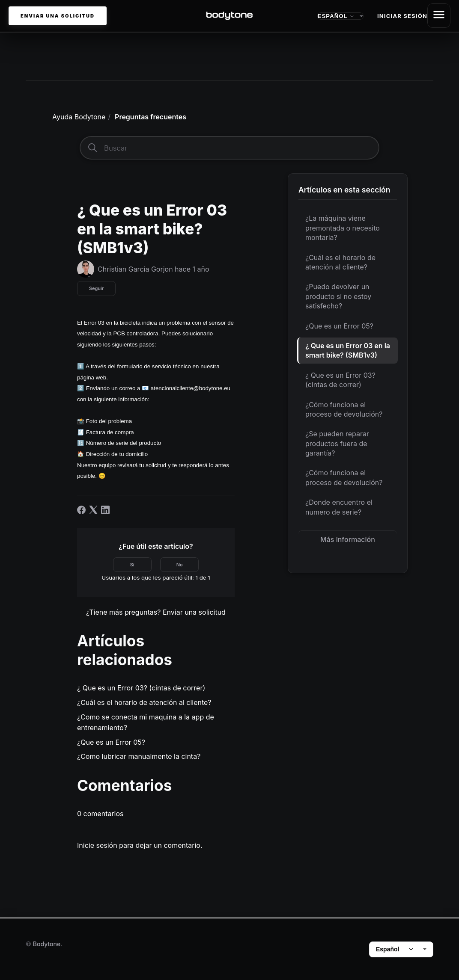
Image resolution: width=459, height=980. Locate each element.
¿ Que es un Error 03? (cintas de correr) (340, 382)
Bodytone (47, 944)
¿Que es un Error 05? (339, 328)
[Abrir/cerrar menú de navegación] (439, 17)
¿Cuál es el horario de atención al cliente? (340, 264)
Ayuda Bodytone (79, 118)
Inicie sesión (97, 847)
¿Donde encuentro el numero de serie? (339, 509)
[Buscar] (229, 150)
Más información (348, 541)
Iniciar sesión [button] (402, 17)
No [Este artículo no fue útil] (180, 566)
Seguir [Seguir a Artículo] (97, 290)
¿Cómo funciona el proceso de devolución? (344, 411)
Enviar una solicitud (58, 17)
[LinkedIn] (105, 512)
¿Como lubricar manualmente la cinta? (139, 758)
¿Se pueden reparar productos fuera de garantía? (337, 446)
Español (395, 949)
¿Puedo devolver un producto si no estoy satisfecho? (338, 298)
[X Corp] (93, 512)
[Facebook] (81, 512)
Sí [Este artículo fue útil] (132, 566)
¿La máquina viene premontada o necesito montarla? (343, 230)
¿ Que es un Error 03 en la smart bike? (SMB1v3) (348, 352)
